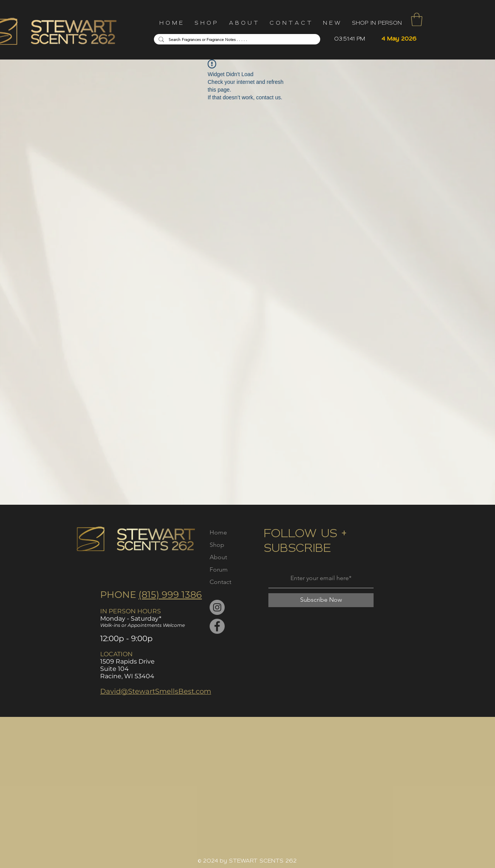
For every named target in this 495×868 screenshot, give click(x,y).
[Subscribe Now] (321, 600)
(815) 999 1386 (170, 595)
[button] (417, 20)
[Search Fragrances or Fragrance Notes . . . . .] (236, 40)
